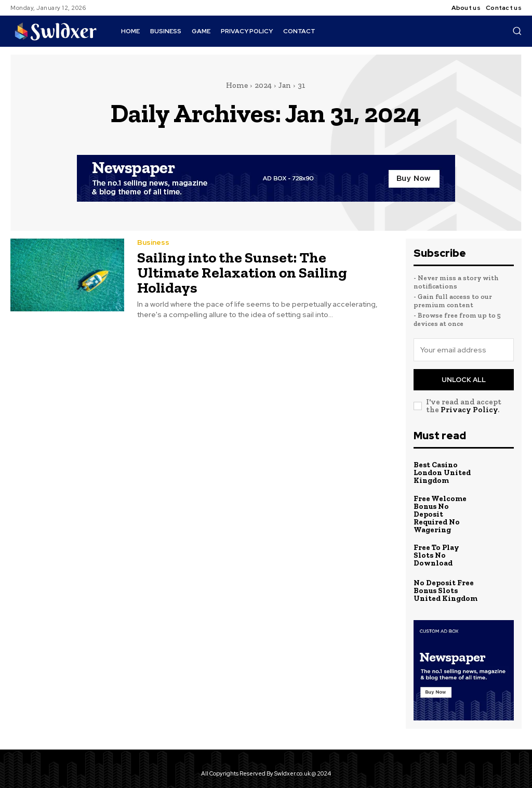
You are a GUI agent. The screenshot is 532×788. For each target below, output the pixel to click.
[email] (464, 350)
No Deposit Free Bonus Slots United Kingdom (444, 581)
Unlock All (464, 380)
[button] (517, 31)
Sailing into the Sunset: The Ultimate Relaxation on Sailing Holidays (260, 268)
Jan (285, 85)
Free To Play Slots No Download (445, 546)
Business (153, 246)
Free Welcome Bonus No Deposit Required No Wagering (445, 509)
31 (302, 85)
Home (237, 85)
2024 (263, 85)
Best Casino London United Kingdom (441, 473)
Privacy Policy (469, 410)
